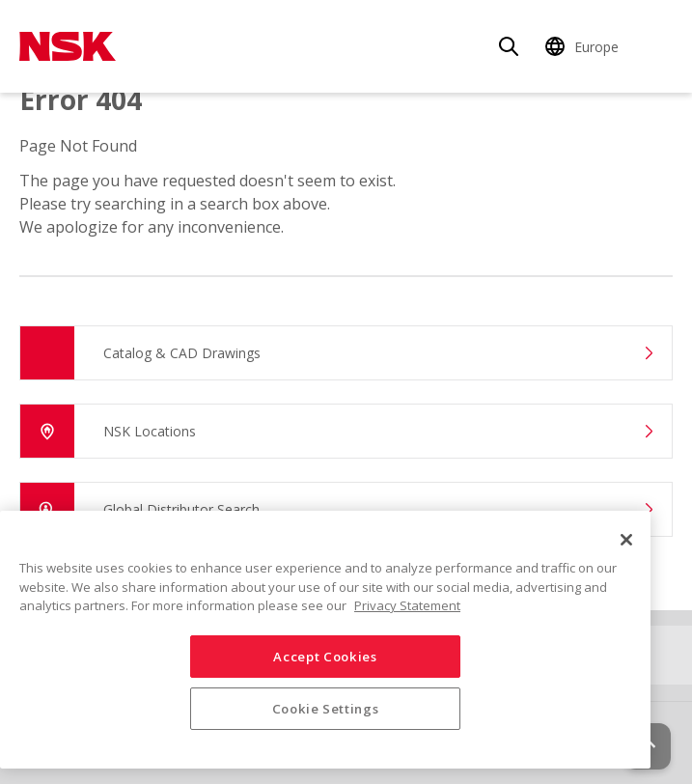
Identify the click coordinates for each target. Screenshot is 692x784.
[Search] (509, 46)
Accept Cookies (325, 657)
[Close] (626, 540)
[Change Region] (585, 46)
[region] (325, 640)
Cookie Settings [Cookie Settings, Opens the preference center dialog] (326, 709)
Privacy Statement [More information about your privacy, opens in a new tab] (407, 605)
